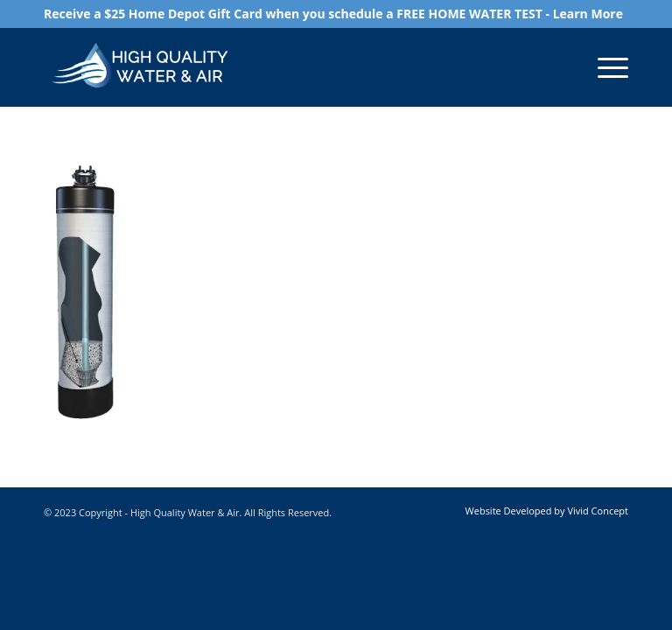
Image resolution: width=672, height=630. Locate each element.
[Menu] (604, 67)
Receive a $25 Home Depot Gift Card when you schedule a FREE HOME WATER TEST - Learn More (333, 14)
